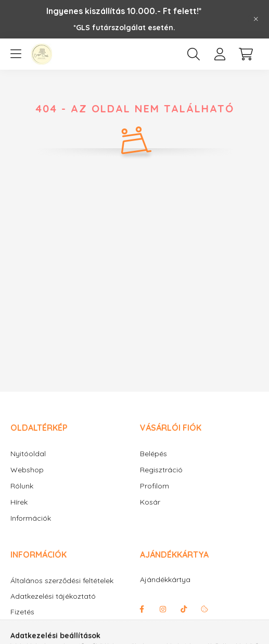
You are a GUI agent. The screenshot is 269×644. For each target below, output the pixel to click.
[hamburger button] (16, 54)
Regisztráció (161, 470)
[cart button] (246, 54)
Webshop (27, 470)
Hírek (19, 502)
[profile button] (220, 54)
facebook (142, 609)
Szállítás (24, 628)
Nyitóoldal (28, 454)
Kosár (150, 502)
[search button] (194, 54)
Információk (31, 518)
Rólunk (22, 486)
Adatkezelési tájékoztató (53, 596)
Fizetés (22, 612)
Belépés (153, 454)
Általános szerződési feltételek (62, 581)
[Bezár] (256, 19)
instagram (163, 609)
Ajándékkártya (165, 579)
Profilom (155, 486)
